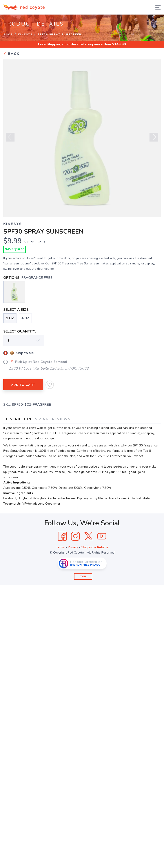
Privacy (73, 547)
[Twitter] (89, 536)
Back (11, 54)
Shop (8, 34)
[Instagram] (75, 536)
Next (154, 139)
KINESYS (25, 34)
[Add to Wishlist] (50, 385)
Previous (10, 139)
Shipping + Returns (95, 547)
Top (83, 577)
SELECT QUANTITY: (20, 331)
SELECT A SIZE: (16, 310)
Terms (60, 547)
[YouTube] (102, 536)
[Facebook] (62, 536)
